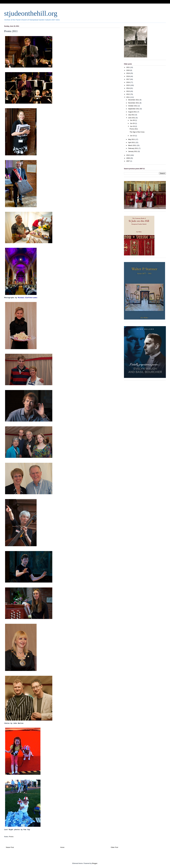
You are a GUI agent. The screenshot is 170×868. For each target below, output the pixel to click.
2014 (128, 88)
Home (62, 847)
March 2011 (132, 145)
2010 (128, 155)
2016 (128, 82)
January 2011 (133, 151)
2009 (128, 158)
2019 (128, 73)
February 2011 (133, 148)
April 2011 (132, 142)
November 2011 (134, 103)
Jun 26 (133, 123)
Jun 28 (133, 120)
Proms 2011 (134, 129)
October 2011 (133, 106)
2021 (128, 67)
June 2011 (132, 118)
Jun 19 (133, 126)
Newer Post (10, 847)
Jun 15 (133, 136)
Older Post (114, 847)
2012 (128, 94)
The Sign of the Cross (137, 132)
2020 (128, 70)
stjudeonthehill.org (31, 13)
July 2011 (132, 115)
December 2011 (134, 100)
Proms (11, 837)
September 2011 (134, 109)
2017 (128, 79)
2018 (128, 76)
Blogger (95, 863)
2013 (128, 91)
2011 (128, 97)
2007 (128, 161)
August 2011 (133, 112)
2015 (128, 85)
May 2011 (132, 139)
